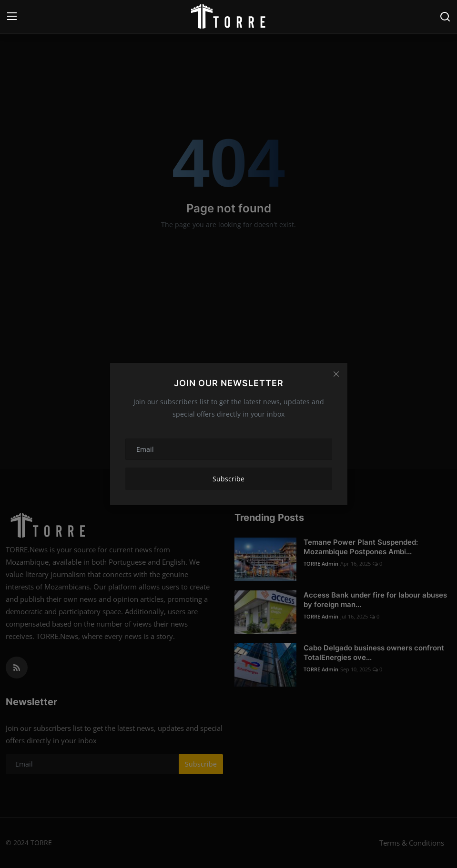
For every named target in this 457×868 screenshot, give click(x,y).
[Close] (336, 374)
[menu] (12, 17)
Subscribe (228, 479)
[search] (445, 17)
